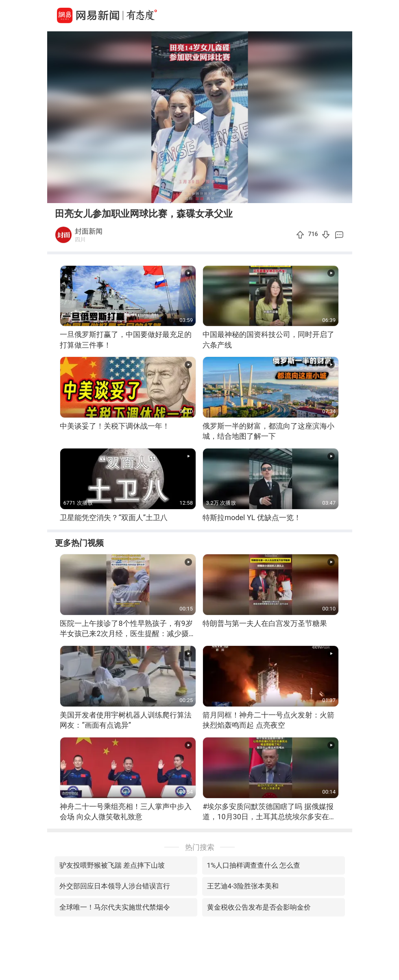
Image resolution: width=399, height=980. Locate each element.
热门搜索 (200, 847)
